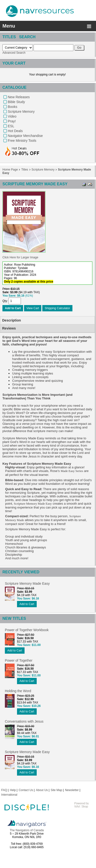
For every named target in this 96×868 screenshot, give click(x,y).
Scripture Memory (21, 112)
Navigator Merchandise (25, 136)
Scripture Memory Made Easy (27, 584)
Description (12, 320)
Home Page (10, 170)
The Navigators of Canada (27, 830)
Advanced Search (14, 53)
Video (12, 116)
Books (13, 107)
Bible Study (16, 102)
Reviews (9, 328)
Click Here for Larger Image (20, 257)
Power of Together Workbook (27, 630)
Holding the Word (18, 691)
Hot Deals (15, 131)
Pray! (12, 121)
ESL (11, 126)
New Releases (19, 97)
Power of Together (19, 660)
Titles (25, 170)
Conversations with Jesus (24, 721)
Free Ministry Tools (22, 141)
